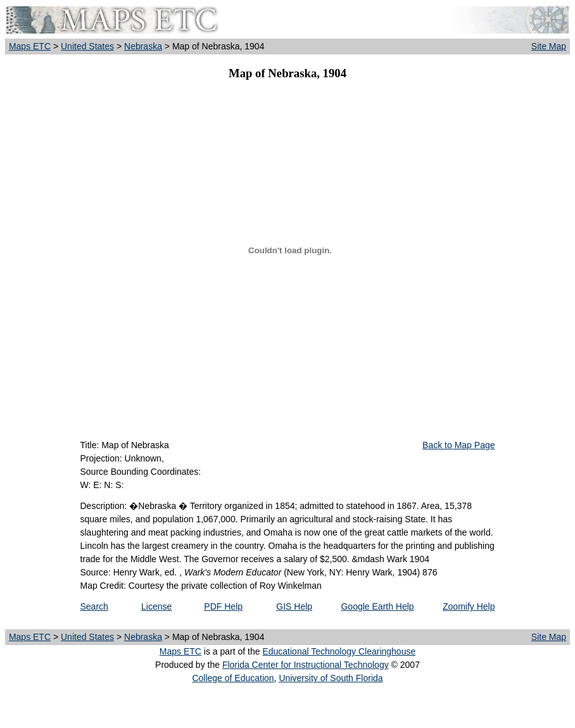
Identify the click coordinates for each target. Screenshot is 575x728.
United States (87, 46)
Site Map (549, 46)
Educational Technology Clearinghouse (339, 651)
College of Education (233, 678)
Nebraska (143, 46)
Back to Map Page (458, 445)
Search (94, 606)
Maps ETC (30, 46)
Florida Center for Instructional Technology (306, 665)
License (156, 606)
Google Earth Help (377, 606)
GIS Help (294, 606)
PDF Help (223, 606)
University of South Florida (331, 678)
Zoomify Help (469, 606)
